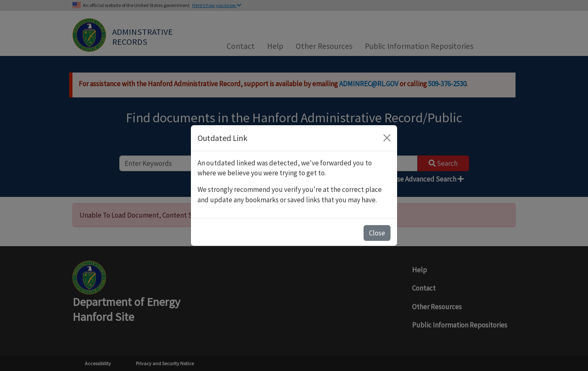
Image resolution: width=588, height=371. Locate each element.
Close (377, 233)
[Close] (387, 138)
